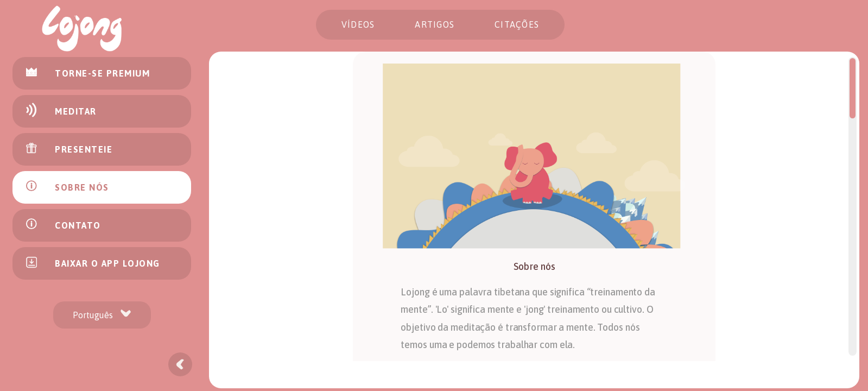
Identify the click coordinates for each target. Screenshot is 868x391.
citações (517, 24)
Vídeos (358, 24)
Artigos (435, 24)
